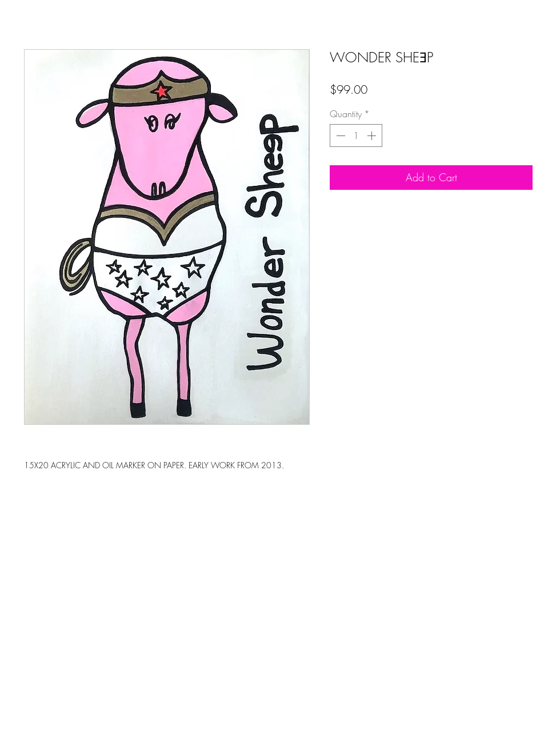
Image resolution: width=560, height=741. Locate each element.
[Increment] (373, 136)
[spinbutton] (356, 136)
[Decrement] (339, 136)
